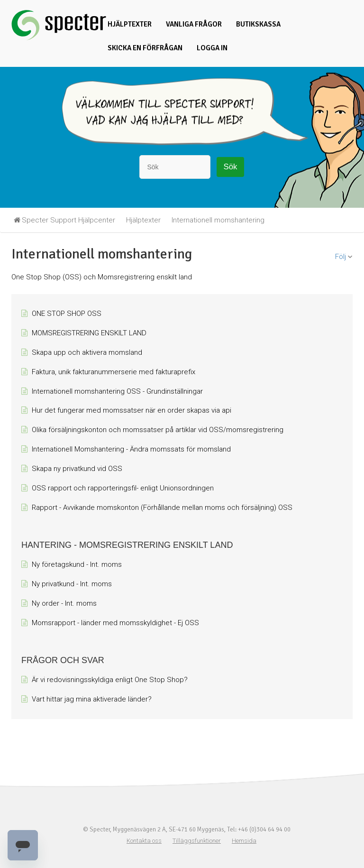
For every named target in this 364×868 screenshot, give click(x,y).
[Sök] (175, 167)
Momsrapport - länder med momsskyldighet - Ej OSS (115, 623)
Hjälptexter (130, 24)
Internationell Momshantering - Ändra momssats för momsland (131, 449)
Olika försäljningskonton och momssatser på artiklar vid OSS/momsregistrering (158, 430)
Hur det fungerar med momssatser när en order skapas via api (132, 410)
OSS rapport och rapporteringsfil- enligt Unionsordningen (123, 488)
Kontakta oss (144, 841)
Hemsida (244, 841)
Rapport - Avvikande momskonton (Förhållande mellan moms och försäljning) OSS (162, 508)
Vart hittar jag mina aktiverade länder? (92, 699)
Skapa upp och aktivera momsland (87, 352)
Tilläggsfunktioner (197, 841)
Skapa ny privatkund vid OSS (77, 469)
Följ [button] (341, 257)
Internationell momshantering (218, 220)
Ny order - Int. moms (64, 603)
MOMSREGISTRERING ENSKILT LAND (89, 333)
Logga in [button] (212, 48)
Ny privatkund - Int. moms (72, 584)
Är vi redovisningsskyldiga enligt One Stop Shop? (110, 680)
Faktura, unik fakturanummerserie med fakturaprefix (114, 372)
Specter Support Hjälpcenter (68, 220)
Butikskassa (258, 24)
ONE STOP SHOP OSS (67, 314)
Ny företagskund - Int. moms (77, 564)
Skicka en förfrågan (145, 48)
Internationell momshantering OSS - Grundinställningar (117, 391)
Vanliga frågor (194, 24)
